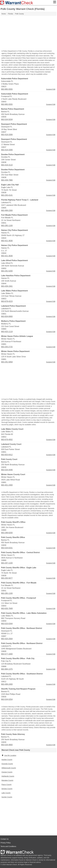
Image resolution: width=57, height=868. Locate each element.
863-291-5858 (7, 362)
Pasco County (6, 785)
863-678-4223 (7, 301)
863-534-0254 (7, 699)
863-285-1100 (7, 226)
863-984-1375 (7, 669)
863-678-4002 (7, 440)
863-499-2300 (7, 210)
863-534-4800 (7, 745)
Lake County (6, 793)
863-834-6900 (7, 316)
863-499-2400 (7, 684)
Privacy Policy (6, 843)
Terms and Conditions (8, 846)
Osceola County (7, 764)
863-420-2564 (7, 639)
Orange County (7, 772)
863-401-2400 (7, 485)
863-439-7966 (7, 180)
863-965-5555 (7, 89)
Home (4, 14)
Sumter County (7, 797)
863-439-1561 (7, 286)
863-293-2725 (7, 347)
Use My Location (9, 755)
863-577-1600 (7, 654)
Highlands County (8, 776)
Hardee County (7, 760)
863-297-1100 (7, 563)
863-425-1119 (7, 332)
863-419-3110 (7, 165)
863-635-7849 (7, 608)
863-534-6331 (7, 548)
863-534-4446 (7, 470)
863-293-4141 (7, 195)
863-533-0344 (7, 624)
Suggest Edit (51, 89)
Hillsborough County (9, 768)
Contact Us (5, 839)
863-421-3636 (7, 241)
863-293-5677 (7, 578)
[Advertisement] (28, 33)
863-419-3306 (7, 135)
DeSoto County (7, 789)
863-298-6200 (7, 533)
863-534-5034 (7, 119)
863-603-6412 (7, 455)
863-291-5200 (7, 271)
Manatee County (7, 780)
